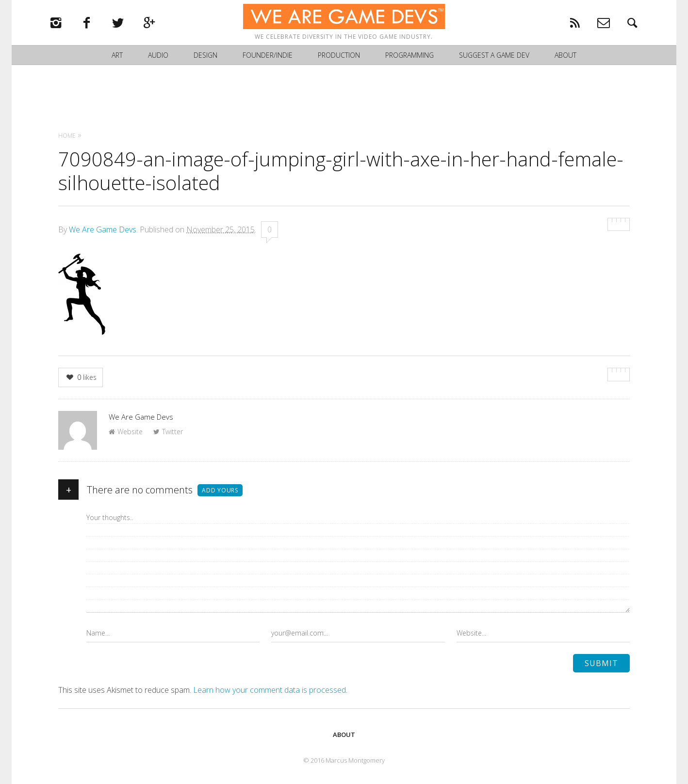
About (565, 58)
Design (205, 58)
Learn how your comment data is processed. (270, 690)
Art (117, 58)
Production (339, 58)
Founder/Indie (268, 58)
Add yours (220, 490)
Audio (158, 58)
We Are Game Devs (103, 229)
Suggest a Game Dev (494, 58)
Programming (410, 58)
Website (126, 432)
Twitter (168, 432)
